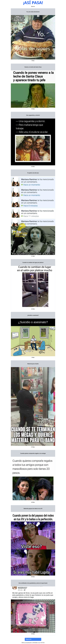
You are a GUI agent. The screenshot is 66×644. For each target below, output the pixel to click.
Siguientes (29, 639)
